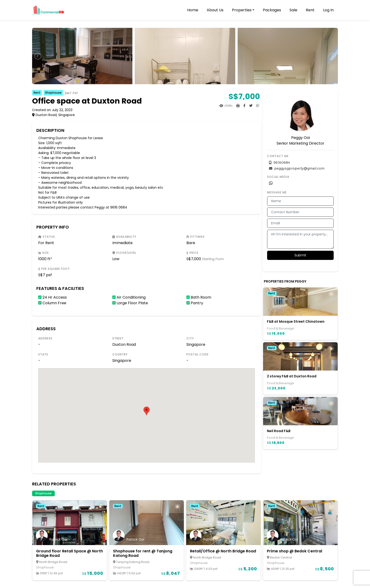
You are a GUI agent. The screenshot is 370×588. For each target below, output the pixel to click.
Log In (328, 10)
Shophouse (53, 93)
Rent (310, 10)
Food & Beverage (280, 328)
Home (193, 10)
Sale (293, 10)
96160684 (280, 163)
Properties (242, 10)
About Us (215, 10)
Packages (272, 10)
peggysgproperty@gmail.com (297, 168)
